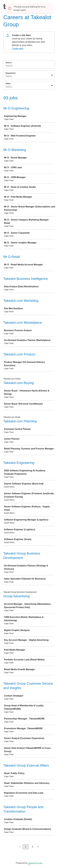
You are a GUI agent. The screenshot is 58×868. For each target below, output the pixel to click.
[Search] (29, 66)
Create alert (18, 48)
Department (10, 73)
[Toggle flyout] (52, 75)
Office (8, 84)
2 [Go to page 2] (33, 847)
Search (9, 63)
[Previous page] (20, 847)
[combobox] (6, 76)
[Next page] (38, 847)
